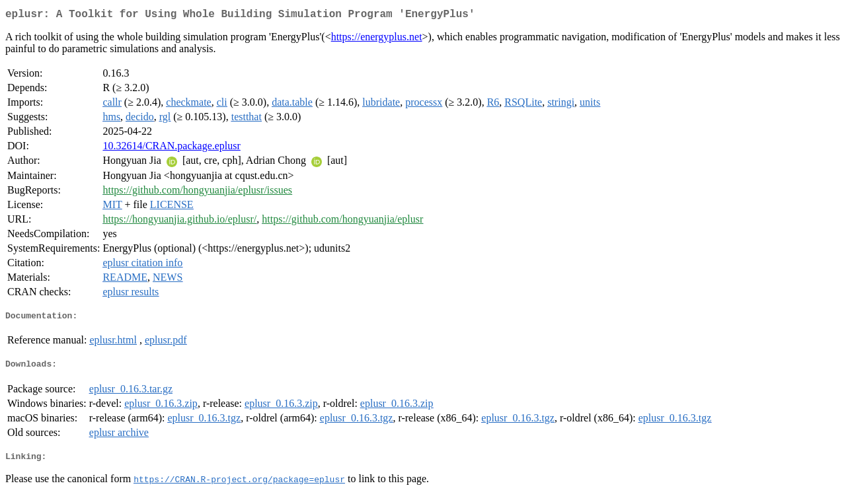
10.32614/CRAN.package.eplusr (171, 148)
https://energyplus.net (377, 39)
